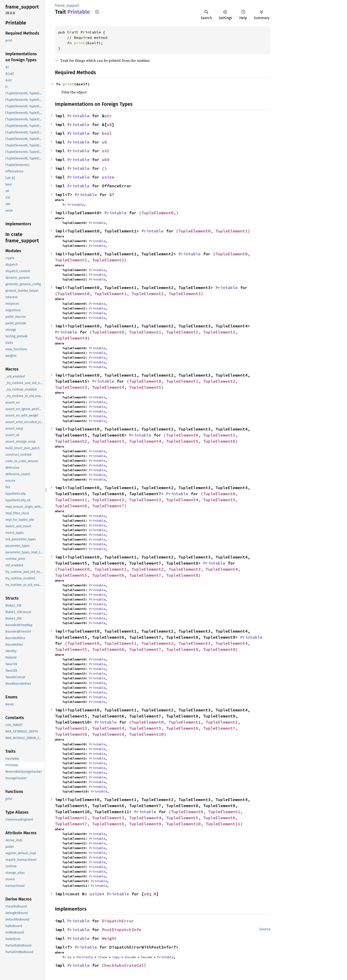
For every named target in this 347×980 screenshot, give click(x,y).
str (108, 116)
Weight (109, 938)
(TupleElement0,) (159, 213)
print (79, 43)
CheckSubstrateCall (124, 965)
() (104, 168)
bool (107, 133)
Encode (130, 957)
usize (108, 177)
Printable (78, 116)
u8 (109, 125)
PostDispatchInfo (122, 930)
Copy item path (97, 12)
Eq (69, 957)
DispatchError (118, 921)
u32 (106, 151)
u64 (106, 160)
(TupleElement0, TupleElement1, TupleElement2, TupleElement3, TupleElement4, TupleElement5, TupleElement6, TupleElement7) (148, 500)
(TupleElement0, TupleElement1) (213, 231)
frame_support (67, 6)
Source (265, 929)
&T (112, 195)
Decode (147, 957)
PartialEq (85, 957)
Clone (103, 957)
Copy (116, 957)
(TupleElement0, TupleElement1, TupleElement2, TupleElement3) (129, 294)
